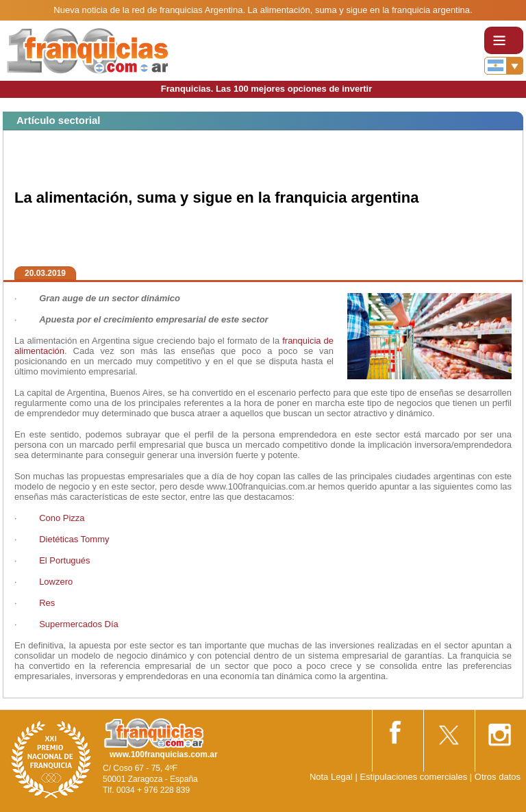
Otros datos (498, 777)
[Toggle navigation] (504, 40)
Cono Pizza (62, 518)
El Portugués (64, 560)
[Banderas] (504, 66)
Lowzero (56, 582)
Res (47, 603)
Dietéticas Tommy (74, 539)
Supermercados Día (79, 624)
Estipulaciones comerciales (414, 777)
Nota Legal (331, 777)
